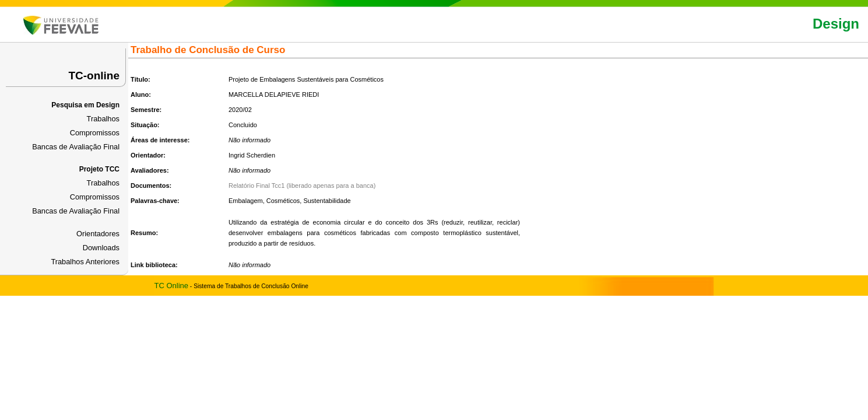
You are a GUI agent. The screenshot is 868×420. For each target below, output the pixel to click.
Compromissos (95, 133)
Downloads (101, 248)
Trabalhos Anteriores (85, 262)
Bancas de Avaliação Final (76, 147)
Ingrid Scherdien (252, 155)
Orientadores (98, 234)
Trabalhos (103, 119)
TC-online (94, 76)
